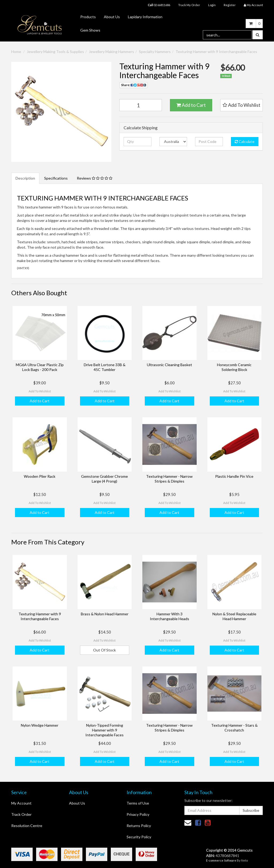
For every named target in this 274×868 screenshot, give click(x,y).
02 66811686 (159, 5)
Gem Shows (90, 30)
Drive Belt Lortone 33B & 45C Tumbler (105, 367)
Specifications (56, 178)
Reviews (95, 178)
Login (212, 5)
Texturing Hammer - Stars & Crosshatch (234, 728)
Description (25, 178)
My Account (21, 803)
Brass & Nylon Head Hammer (105, 614)
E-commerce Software (221, 860)
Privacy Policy (138, 814)
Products (88, 17)
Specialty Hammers (155, 52)
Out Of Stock (104, 650)
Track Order (21, 814)
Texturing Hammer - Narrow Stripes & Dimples (169, 479)
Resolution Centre (27, 826)
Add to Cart (191, 105)
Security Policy (139, 837)
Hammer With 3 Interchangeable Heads (170, 616)
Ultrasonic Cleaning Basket (170, 365)
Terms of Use (138, 803)
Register (230, 5)
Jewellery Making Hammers (111, 52)
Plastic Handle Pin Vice (234, 476)
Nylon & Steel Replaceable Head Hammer (234, 616)
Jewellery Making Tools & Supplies (55, 52)
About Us (112, 17)
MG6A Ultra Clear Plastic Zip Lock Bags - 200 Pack (40, 367)
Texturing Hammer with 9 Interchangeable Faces (216, 52)
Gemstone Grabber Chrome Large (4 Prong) (104, 479)
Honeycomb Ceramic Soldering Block (234, 367)
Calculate (245, 141)
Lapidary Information (145, 17)
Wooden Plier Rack (40, 476)
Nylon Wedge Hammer (40, 725)
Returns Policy (139, 826)
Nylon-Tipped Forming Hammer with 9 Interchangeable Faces (104, 730)
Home (16, 52)
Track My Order (189, 5)
